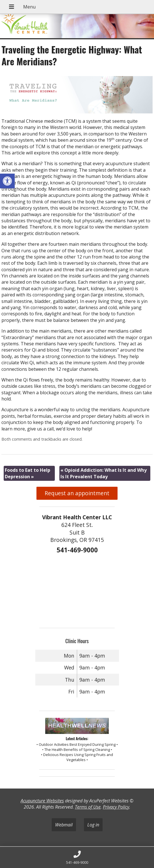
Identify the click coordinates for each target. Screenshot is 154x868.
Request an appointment (77, 493)
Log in (93, 825)
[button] (7, 181)
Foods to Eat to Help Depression (28, 473)
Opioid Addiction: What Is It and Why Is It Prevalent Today (104, 473)
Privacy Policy (116, 807)
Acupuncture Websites (42, 801)
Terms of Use (88, 807)
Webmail (64, 825)
